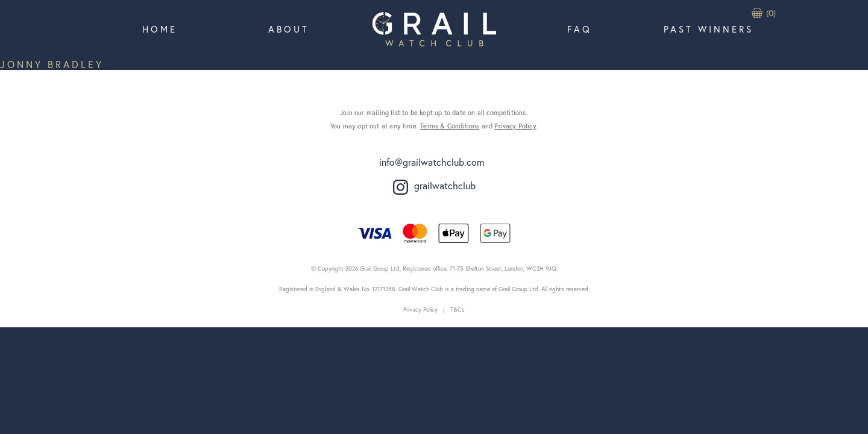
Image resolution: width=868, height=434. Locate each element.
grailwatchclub (434, 187)
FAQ (580, 29)
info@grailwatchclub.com (432, 162)
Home (160, 29)
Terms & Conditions (450, 126)
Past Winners (709, 29)
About (289, 29)
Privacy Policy (515, 126)
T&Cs (458, 310)
